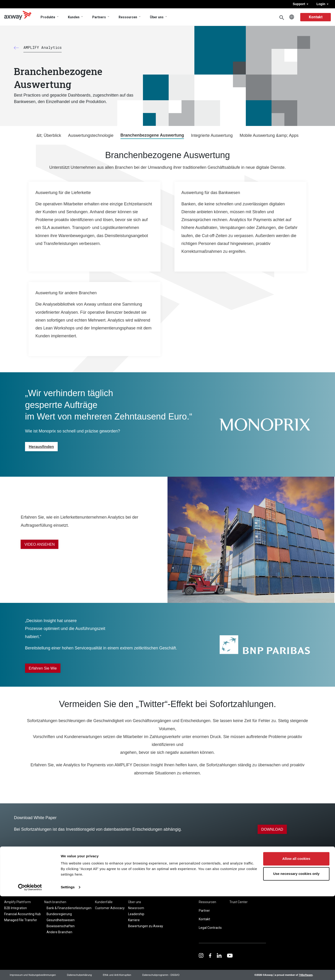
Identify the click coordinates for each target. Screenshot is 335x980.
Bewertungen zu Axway (146, 926)
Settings (68, 971)
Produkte (48, 17)
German (292, 17)
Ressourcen (128, 17)
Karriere (134, 920)
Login (322, 4)
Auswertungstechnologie (91, 135)
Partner (204, 911)
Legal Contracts (210, 928)
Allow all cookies (296, 942)
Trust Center (239, 902)
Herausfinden (41, 447)
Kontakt (316, 17)
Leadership (136, 914)
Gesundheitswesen (61, 920)
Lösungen (53, 894)
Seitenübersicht (241, 893)
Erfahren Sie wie (43, 668)
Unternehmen (140, 894)
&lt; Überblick (49, 135)
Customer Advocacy (110, 908)
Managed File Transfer (21, 920)
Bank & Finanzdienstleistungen (69, 908)
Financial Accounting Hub (22, 914)
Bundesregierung (59, 914)
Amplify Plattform (17, 902)
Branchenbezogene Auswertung (152, 135)
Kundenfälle (104, 902)
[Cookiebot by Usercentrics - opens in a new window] (30, 971)
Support (300, 4)
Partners (99, 17)
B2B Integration (16, 908)
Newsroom (136, 908)
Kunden (74, 17)
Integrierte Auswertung (212, 135)
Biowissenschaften (61, 926)
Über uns (157, 17)
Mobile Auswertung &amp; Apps (269, 135)
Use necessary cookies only (296, 957)
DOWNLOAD (272, 829)
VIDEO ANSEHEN (40, 544)
